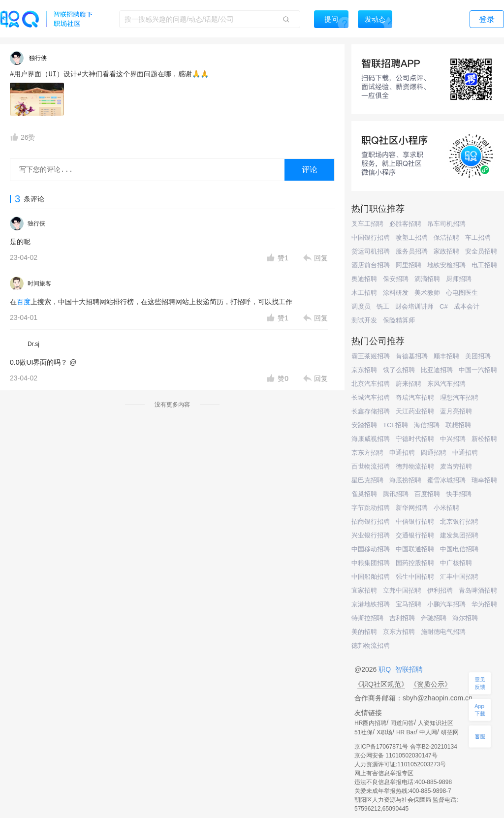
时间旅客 (39, 283)
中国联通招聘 (415, 549)
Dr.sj (33, 344)
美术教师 (427, 293)
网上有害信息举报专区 (384, 773)
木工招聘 (364, 293)
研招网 (450, 732)
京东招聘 (364, 370)
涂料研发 (396, 293)
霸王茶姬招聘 (371, 356)
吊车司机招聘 (446, 224)
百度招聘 (427, 494)
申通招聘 (402, 453)
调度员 (361, 306)
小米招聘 (446, 508)
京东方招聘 (367, 453)
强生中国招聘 (415, 577)
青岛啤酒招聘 (478, 590)
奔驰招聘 (434, 618)
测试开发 (364, 320)
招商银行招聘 (371, 521)
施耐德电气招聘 (443, 632)
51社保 (363, 732)
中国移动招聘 (371, 549)
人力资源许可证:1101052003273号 (400, 764)
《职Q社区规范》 (381, 684)
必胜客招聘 (405, 224)
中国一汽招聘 (478, 370)
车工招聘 (478, 237)
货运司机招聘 (371, 251)
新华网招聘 (412, 508)
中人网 (428, 732)
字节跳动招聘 (371, 508)
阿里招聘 (409, 265)
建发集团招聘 (459, 535)
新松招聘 (484, 439)
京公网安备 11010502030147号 (396, 755)
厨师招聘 (459, 279)
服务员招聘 (412, 251)
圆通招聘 (434, 453)
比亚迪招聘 (437, 370)
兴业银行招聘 (371, 535)
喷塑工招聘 (412, 237)
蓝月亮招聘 (456, 411)
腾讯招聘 (396, 494)
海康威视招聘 (371, 439)
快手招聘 (459, 494)
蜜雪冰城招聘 (446, 480)
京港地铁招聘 (371, 604)
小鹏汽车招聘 (446, 604)
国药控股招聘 (415, 563)
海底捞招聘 (405, 480)
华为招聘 (484, 604)
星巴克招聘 (367, 480)
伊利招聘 (440, 590)
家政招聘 (446, 251)
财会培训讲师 (414, 306)
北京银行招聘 (459, 521)
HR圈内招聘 (370, 723)
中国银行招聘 (371, 237)
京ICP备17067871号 (381, 747)
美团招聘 (478, 356)
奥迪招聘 (364, 279)
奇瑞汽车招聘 (415, 397)
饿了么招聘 (399, 370)
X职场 (384, 732)
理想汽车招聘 (459, 397)
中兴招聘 (453, 439)
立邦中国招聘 (402, 590)
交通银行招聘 (415, 535)
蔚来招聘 (409, 384)
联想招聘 (458, 425)
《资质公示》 (431, 684)
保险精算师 (399, 320)
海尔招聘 (465, 618)
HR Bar (406, 732)
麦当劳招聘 (456, 466)
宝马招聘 (409, 604)
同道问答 (402, 723)
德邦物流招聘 (415, 466)
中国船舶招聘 (371, 577)
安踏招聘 (364, 425)
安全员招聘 (481, 251)
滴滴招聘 (427, 279)
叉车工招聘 (367, 224)
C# (444, 306)
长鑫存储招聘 (371, 411)
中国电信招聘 (459, 549)
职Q (386, 669)
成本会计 (467, 306)
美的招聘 (364, 632)
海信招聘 (427, 425)
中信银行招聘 (415, 521)
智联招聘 (408, 669)
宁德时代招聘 (415, 439)
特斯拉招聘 (367, 618)
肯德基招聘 (412, 356)
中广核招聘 (456, 563)
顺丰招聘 (446, 356)
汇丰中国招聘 (459, 577)
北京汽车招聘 (371, 384)
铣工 (383, 306)
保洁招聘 (446, 237)
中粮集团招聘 (371, 563)
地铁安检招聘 (446, 265)
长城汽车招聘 (371, 397)
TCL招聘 (395, 425)
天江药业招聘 (415, 411)
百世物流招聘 (371, 466)
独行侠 (36, 223)
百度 (24, 302)
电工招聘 (484, 265)
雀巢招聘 (364, 494)
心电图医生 (462, 293)
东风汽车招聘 (446, 384)
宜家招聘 (364, 590)
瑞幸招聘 (484, 480)
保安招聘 (396, 279)
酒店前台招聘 (371, 265)
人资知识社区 (436, 723)
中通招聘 (465, 453)
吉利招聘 (402, 618)
